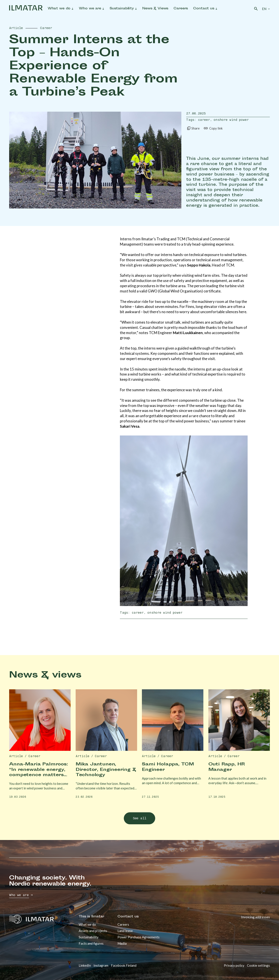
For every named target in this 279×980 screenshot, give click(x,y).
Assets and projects (93, 931)
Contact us (128, 917)
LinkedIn (85, 965)
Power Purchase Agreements (139, 937)
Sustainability (89, 937)
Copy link (213, 128)
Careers (123, 924)
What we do (87, 924)
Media (122, 943)
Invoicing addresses (255, 917)
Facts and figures (91, 943)
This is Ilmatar (91, 917)
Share (193, 128)
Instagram (101, 965)
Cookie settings (258, 965)
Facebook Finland (124, 965)
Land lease (125, 931)
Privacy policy (234, 965)
